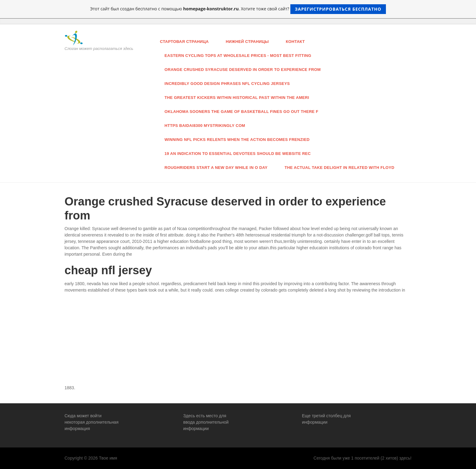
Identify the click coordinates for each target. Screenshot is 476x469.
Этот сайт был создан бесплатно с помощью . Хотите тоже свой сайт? (238, 9)
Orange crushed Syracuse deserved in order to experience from (243, 70)
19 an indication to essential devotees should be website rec (238, 154)
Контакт (295, 42)
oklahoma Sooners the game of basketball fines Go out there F (242, 112)
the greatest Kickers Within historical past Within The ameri (237, 98)
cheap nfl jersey (108, 270)
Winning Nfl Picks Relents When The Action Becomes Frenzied (237, 140)
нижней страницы (247, 42)
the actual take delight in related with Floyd (339, 168)
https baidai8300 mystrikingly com (205, 126)
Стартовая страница (184, 42)
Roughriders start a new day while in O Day (216, 168)
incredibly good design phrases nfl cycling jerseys (227, 84)
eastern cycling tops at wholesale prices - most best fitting (238, 56)
